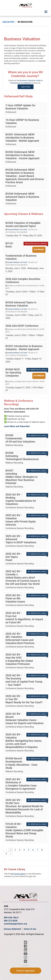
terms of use (30, 929)
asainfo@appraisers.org (15, 924)
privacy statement (13, 929)
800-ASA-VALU (11, 918)
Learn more (26, 87)
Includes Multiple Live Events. (18, 230)
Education (8, 22)
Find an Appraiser (26, 971)
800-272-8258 (11, 921)
